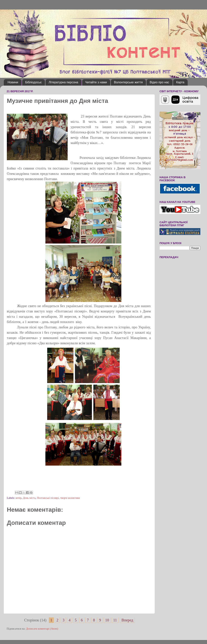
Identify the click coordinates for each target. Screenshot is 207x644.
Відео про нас (159, 82)
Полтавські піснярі (48, 498)
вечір (19, 498)
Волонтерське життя (128, 82)
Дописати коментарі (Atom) (42, 629)
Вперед (127, 620)
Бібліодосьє (34, 82)
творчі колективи (70, 498)
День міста (29, 498)
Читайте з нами (96, 82)
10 (107, 620)
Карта (180, 82)
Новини (13, 82)
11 (115, 620)
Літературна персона (63, 82)
